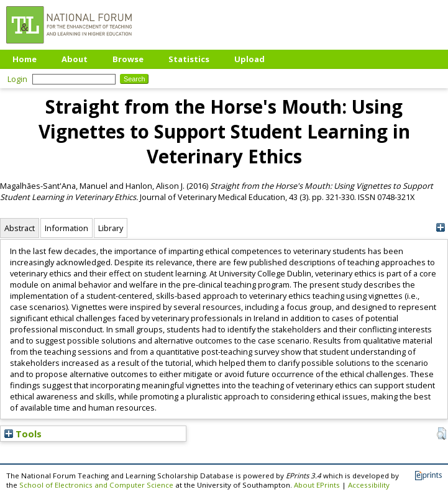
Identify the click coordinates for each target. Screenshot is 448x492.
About (75, 59)
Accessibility (369, 485)
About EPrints (317, 485)
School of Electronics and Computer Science (96, 485)
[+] (440, 228)
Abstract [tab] (20, 228)
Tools (23, 434)
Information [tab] (66, 228)
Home (25, 59)
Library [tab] (111, 228)
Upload (249, 59)
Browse (128, 59)
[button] (441, 434)
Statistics (189, 59)
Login (17, 79)
